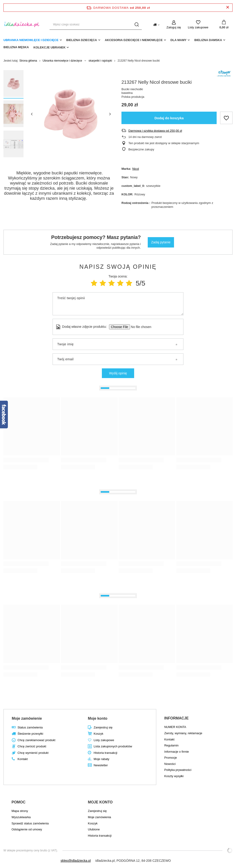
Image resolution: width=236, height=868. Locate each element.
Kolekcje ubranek (49, 47)
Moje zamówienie (27, 718)
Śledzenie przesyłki (30, 734)
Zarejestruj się (103, 727)
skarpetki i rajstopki (100, 61)
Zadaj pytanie (161, 242)
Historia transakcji (105, 753)
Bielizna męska (16, 47)
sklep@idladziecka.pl (76, 861)
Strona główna (28, 61)
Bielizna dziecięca (82, 40)
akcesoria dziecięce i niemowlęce (134, 40)
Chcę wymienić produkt (33, 753)
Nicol (136, 169)
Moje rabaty (101, 759)
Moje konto (97, 718)
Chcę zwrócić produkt (32, 746)
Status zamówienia (30, 727)
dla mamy (179, 40)
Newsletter (101, 765)
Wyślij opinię (118, 373)
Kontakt (23, 759)
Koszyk (98, 734)
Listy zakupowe (198, 27)
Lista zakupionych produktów (113, 746)
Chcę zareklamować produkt (36, 740)
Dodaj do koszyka (169, 118)
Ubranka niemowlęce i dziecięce (31, 40)
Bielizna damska (208, 40)
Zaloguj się (174, 27)
